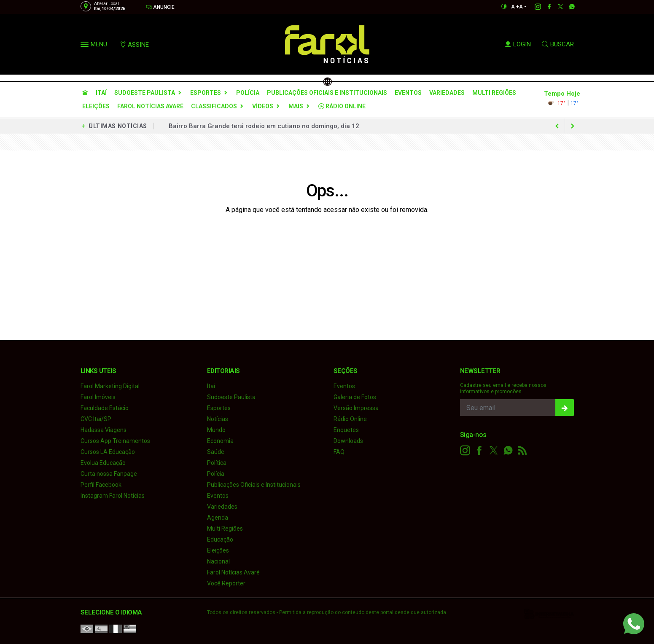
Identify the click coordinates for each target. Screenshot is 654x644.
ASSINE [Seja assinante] (134, 45)
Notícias (218, 419)
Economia (220, 441)
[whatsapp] (567, 7)
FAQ (339, 452)
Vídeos (263, 106)
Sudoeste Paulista (145, 93)
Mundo (216, 430)
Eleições (96, 106)
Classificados (214, 106)
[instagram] (533, 7)
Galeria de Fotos (355, 397)
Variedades (447, 93)
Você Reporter (226, 583)
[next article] (557, 126)
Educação (220, 539)
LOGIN (518, 44)
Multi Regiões (494, 93)
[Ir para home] (85, 93)
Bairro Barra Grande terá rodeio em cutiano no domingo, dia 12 (264, 126)
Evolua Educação (103, 463)
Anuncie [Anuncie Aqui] (160, 7)
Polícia (248, 93)
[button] (86, 46)
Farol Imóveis (98, 397)
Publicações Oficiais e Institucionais (327, 93)
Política (217, 463)
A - (523, 7)
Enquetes (346, 430)
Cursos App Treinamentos (115, 441)
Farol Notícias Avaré (150, 106)
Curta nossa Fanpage (109, 474)
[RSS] (522, 451)
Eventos (408, 93)
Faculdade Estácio (105, 408)
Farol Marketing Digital (110, 386)
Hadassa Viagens (104, 430)
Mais (296, 106)
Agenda (218, 518)
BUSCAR (558, 44)
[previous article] (573, 126)
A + (515, 7)
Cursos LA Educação (108, 452)
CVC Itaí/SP (96, 419)
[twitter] (556, 7)
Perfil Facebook (101, 485)
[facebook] (545, 7)
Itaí (101, 93)
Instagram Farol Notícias (113, 496)
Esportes (206, 93)
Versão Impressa (356, 408)
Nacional (218, 561)
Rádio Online (342, 106)
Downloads (348, 441)
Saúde (216, 452)
